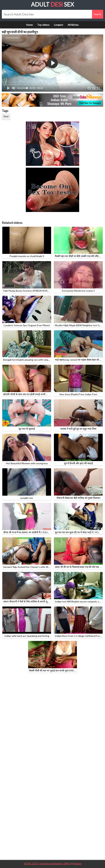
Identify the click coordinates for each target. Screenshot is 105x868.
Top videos (43, 25)
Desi (6, 116)
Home (29, 25)
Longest (59, 25)
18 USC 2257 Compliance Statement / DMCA (47, 864)
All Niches (73, 25)
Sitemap (77, 864)
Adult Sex (52, 4)
